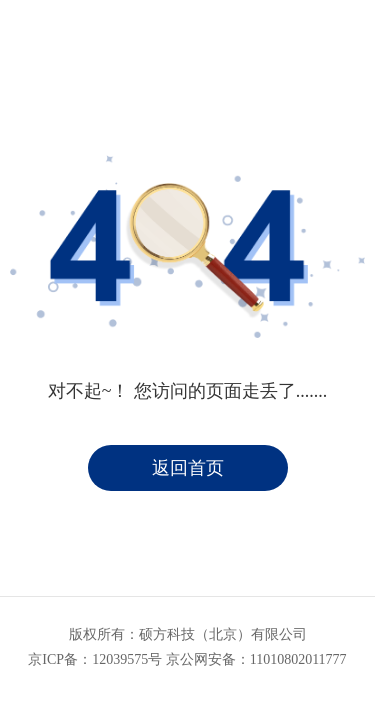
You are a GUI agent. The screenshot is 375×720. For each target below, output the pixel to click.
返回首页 (188, 468)
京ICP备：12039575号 (95, 659)
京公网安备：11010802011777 (256, 659)
